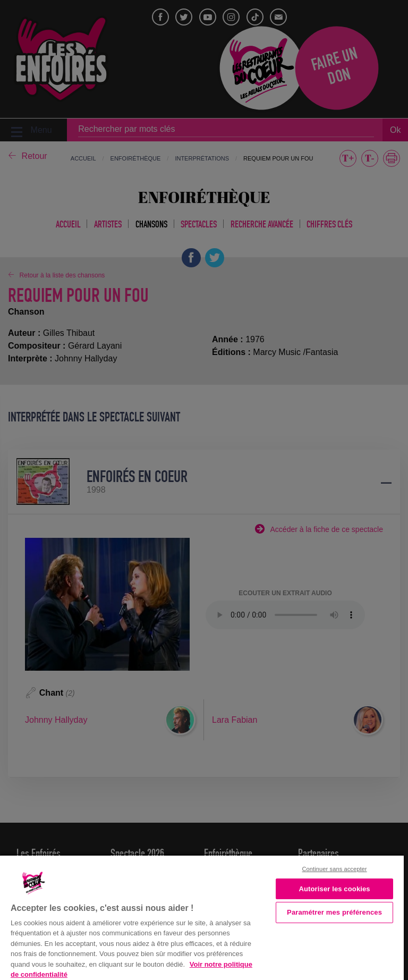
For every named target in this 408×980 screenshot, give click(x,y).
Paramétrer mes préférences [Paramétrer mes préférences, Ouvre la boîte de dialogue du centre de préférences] (334, 912)
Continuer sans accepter (335, 869)
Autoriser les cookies (334, 889)
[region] (202, 917)
